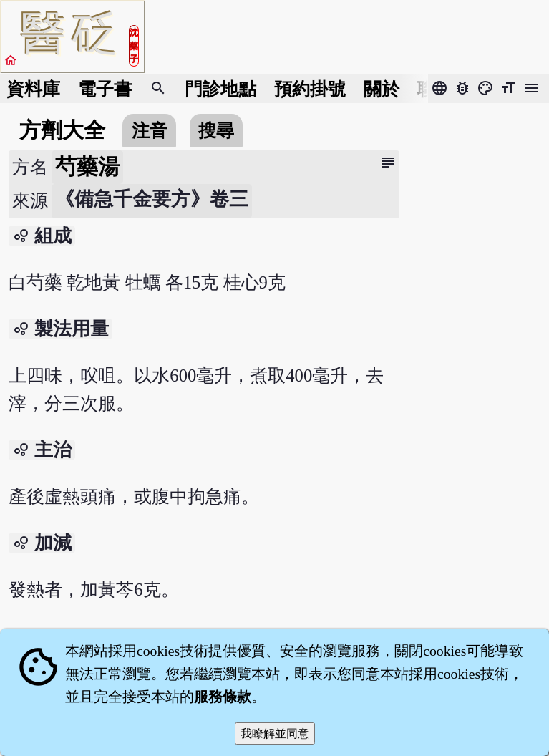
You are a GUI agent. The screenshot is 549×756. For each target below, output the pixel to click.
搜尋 (216, 131)
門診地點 (220, 89)
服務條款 (223, 697)
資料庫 (33, 89)
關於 (382, 89)
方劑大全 (62, 130)
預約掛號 (310, 89)
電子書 (105, 89)
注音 (150, 131)
